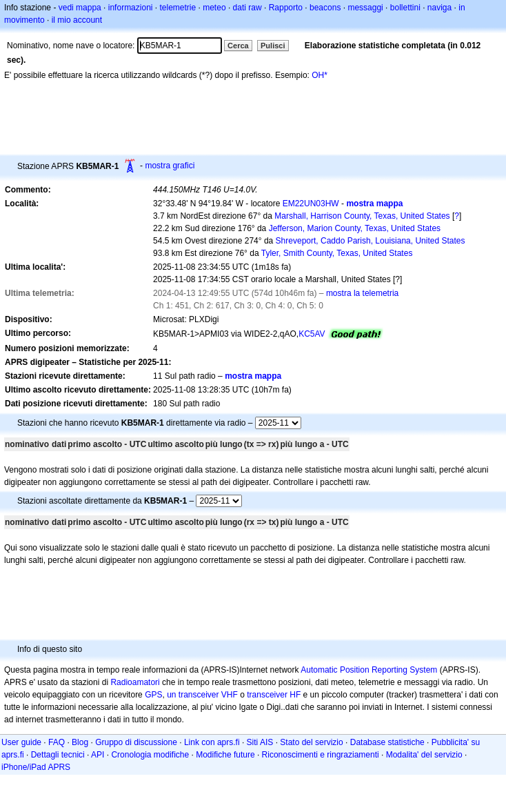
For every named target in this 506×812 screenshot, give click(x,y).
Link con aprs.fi (212, 742)
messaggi (365, 8)
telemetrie (178, 8)
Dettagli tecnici (58, 755)
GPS (153, 695)
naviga (439, 8)
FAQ (57, 742)
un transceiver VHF (202, 695)
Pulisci (273, 46)
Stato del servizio (311, 742)
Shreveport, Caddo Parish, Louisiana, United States (371, 241)
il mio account (77, 20)
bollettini (405, 8)
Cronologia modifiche (150, 755)
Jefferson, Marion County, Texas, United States (355, 228)
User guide (21, 742)
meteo (214, 8)
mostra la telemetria (362, 293)
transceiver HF (274, 695)
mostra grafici (170, 166)
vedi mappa (80, 8)
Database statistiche (387, 742)
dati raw (247, 8)
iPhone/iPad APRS (36, 767)
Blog (80, 742)
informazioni (131, 8)
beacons (325, 8)
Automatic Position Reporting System (369, 670)
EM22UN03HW (311, 204)
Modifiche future (225, 755)
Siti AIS (260, 742)
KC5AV (312, 334)
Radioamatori (135, 682)
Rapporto (286, 8)
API (98, 755)
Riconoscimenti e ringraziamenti (321, 755)
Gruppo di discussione (136, 742)
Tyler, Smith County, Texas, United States (337, 253)
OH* (320, 75)
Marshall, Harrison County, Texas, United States (362, 216)
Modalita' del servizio (424, 755)
